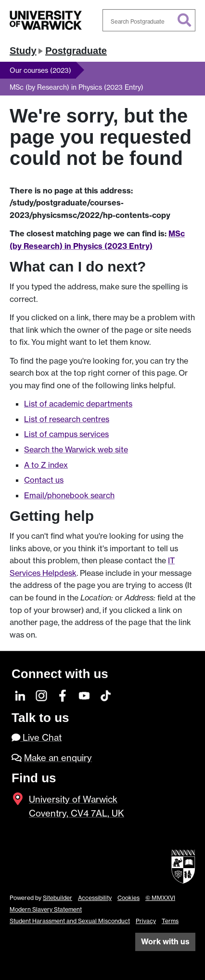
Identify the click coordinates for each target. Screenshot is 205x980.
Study (23, 51)
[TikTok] (106, 695)
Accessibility (95, 898)
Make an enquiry (58, 758)
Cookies (128, 898)
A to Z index (46, 465)
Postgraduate (76, 51)
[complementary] (183, 958)
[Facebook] (63, 695)
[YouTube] (84, 695)
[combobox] (149, 20)
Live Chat (37, 738)
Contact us (44, 480)
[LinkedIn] (20, 695)
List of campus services (66, 434)
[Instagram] (42, 695)
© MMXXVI (160, 898)
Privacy (146, 921)
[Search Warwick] (149, 20)
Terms (170, 921)
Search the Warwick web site (76, 449)
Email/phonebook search (69, 495)
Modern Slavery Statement (46, 909)
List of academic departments (78, 404)
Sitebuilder (58, 898)
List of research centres (67, 419)
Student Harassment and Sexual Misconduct (70, 921)
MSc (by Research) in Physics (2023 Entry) (77, 87)
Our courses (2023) (40, 70)
